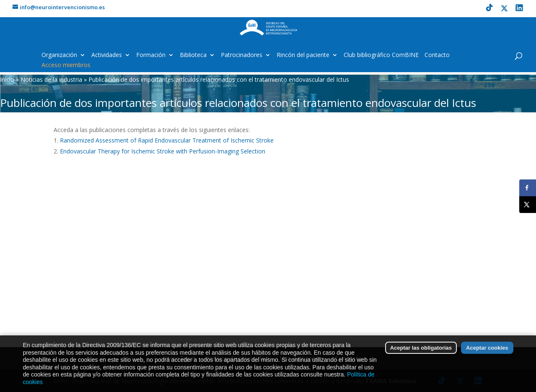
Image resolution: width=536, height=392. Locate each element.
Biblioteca (193, 55)
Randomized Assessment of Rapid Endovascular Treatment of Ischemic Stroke (167, 140)
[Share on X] (528, 205)
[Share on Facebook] (528, 188)
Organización (59, 55)
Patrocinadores (242, 55)
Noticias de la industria (51, 79)
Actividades (107, 55)
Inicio (7, 79)
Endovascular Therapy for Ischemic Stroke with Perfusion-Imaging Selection (163, 151)
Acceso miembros (66, 65)
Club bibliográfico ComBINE (381, 55)
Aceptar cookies (487, 349)
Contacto (437, 55)
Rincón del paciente (303, 55)
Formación (151, 55)
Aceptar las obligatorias (421, 349)
